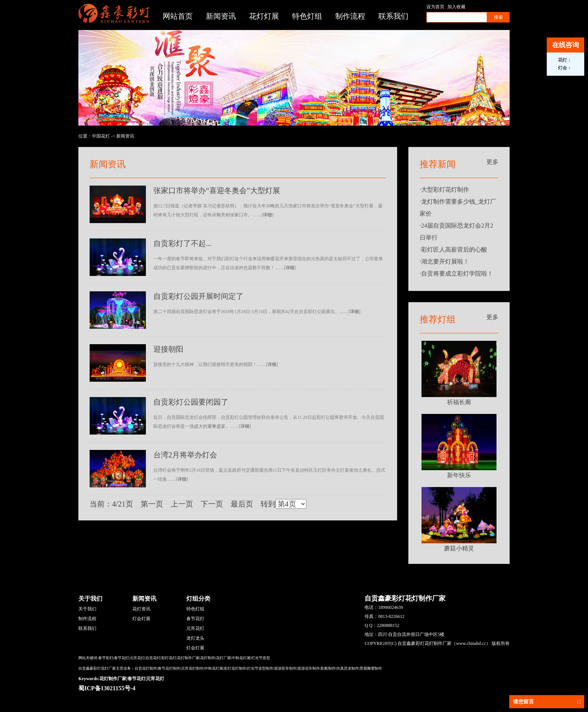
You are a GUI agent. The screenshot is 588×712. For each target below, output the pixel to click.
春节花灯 (195, 619)
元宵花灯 (195, 628)
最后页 (242, 504)
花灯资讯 (141, 609)
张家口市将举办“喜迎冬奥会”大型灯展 (217, 190)
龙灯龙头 (195, 638)
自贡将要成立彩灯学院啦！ (457, 274)
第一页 (152, 504)
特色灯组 (307, 16)
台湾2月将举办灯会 (185, 455)
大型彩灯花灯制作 (445, 190)
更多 (492, 162)
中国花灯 (101, 136)
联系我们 (393, 16)
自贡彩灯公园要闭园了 (191, 402)
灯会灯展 (141, 619)
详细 (267, 215)
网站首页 (178, 16)
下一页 (212, 504)
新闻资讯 (221, 16)
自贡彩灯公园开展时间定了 (198, 296)
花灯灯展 (264, 16)
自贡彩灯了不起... (182, 243)
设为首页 (435, 7)
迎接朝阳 (168, 349)
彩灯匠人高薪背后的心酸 (454, 250)
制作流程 (350, 16)
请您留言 (547, 702)
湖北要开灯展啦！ (445, 262)
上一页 (182, 504)
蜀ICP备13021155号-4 (107, 688)
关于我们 (87, 609)
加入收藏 (456, 7)
